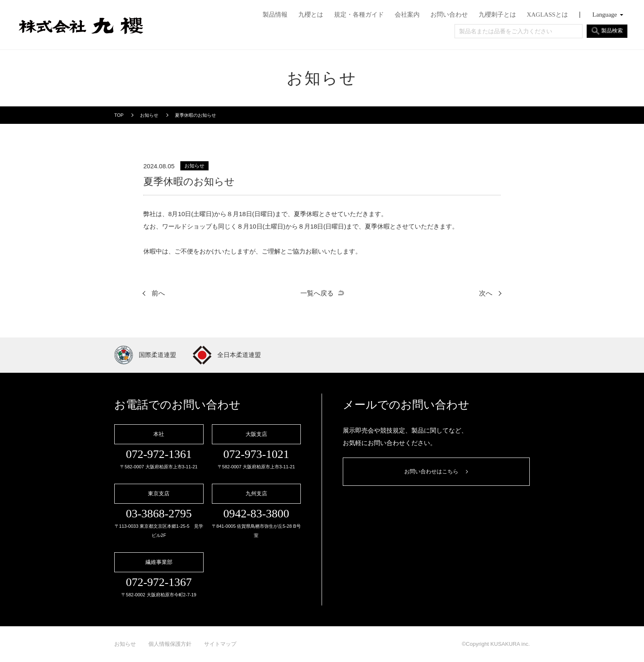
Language (605, 15)
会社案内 (407, 15)
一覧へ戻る (317, 293)
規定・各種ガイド (359, 15)
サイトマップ (220, 644)
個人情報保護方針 (170, 644)
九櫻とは (311, 15)
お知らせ (125, 644)
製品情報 (275, 15)
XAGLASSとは (547, 15)
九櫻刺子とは (497, 15)
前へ (158, 293)
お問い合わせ (449, 15)
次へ (486, 293)
